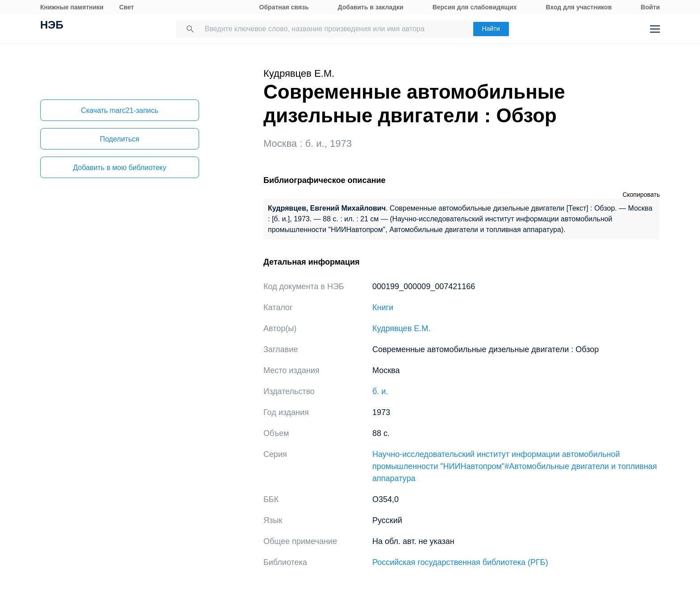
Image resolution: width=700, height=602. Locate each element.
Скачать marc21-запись (119, 110)
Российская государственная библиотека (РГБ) (460, 562)
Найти (491, 29)
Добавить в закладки (371, 7)
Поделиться (120, 139)
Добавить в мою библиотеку (119, 168)
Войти (650, 7)
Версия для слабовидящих (475, 7)
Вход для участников (579, 7)
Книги (383, 307)
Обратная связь (284, 7)
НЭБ (52, 26)
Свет (127, 7)
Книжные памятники (72, 7)
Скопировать (641, 195)
